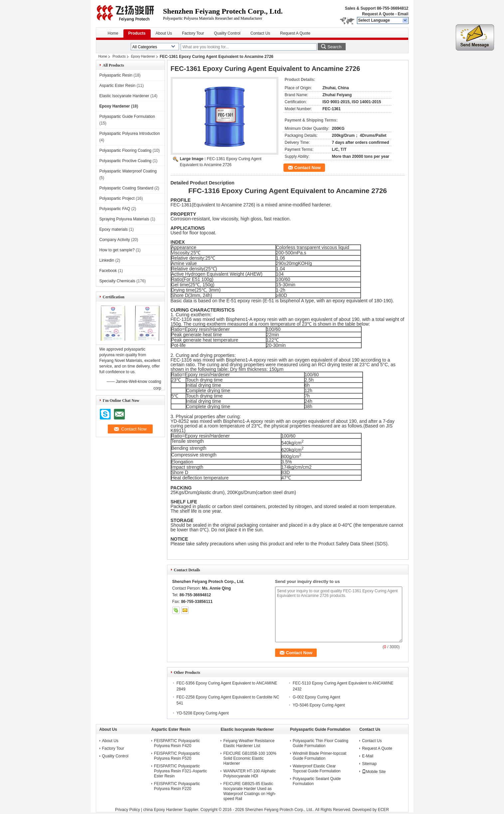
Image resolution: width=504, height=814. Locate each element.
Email (403, 14)
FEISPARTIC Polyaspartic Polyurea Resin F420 (177, 743)
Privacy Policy (128, 810)
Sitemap (369, 764)
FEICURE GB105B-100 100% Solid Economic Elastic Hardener (250, 758)
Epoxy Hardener (143, 56)
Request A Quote (378, 14)
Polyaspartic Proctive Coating (126, 161)
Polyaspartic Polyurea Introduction (130, 134)
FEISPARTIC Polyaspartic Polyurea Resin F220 (177, 786)
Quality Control (227, 33)
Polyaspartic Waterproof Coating (128, 171)
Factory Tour (193, 33)
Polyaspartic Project (117, 198)
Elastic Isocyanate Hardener (124, 96)
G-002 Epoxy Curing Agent (317, 697)
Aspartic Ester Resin (118, 86)
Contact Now (308, 168)
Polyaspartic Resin (116, 75)
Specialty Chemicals (117, 281)
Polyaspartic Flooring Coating (126, 150)
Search (334, 47)
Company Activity (115, 240)
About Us (164, 33)
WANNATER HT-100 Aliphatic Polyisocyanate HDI (250, 774)
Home (113, 33)
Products (137, 33)
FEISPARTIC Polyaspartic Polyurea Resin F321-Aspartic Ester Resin (180, 771)
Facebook (108, 271)
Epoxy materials (114, 229)
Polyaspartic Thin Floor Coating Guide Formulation (321, 743)
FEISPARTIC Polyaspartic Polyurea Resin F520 (177, 756)
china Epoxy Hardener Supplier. (172, 810)
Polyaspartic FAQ (115, 209)
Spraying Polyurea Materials (124, 219)
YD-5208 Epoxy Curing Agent (203, 713)
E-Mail (368, 756)
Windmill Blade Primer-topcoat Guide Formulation (320, 756)
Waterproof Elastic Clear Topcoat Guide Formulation (317, 769)
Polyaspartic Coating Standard (126, 188)
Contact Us (260, 33)
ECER (383, 810)
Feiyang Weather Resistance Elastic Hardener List (249, 743)
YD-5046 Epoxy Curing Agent (319, 705)
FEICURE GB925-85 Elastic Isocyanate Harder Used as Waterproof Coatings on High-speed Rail (250, 791)
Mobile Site (374, 772)
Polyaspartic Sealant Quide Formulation (317, 781)
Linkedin (107, 260)
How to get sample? (117, 250)
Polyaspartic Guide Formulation (127, 117)
